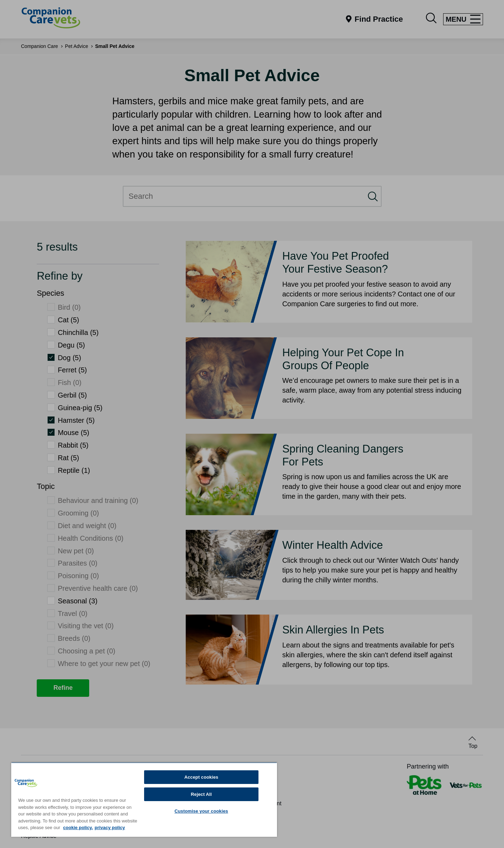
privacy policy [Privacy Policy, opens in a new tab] (110, 828)
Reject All (201, 794)
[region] (144, 800)
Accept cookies (201, 777)
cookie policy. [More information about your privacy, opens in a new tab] (78, 828)
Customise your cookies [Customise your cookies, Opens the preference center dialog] (201, 811)
